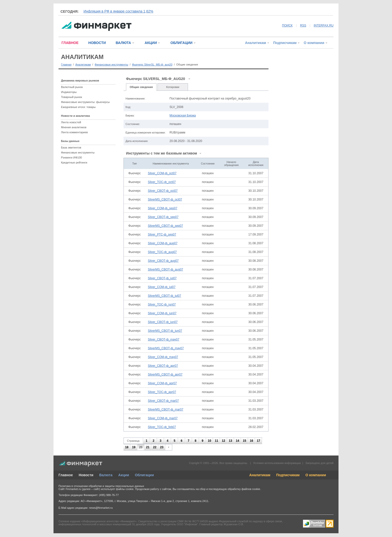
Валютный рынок (72, 87)
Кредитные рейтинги (74, 162)
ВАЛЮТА (123, 43)
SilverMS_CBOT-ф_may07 (166, 348)
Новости (86, 475)
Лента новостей (71, 122)
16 (251, 441)
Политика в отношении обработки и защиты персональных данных (101, 486)
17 (258, 441)
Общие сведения (141, 87)
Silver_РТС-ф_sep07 (162, 234)
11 (216, 441)
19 (134, 447)
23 (162, 447)
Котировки (173, 87)
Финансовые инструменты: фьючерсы (85, 102)
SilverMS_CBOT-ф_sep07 (165, 226)
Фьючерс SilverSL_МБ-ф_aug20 (152, 64)
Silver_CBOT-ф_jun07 (163, 322)
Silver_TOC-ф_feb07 (162, 427)
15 (244, 441)
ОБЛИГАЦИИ (181, 43)
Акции (124, 475)
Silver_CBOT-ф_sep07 (163, 217)
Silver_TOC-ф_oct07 (162, 182)
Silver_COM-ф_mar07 (163, 418)
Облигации (144, 475)
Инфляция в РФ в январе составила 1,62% (118, 11)
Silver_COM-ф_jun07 (162, 313)
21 (148, 447)
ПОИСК (287, 25)
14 (237, 441)
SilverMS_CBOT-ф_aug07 (165, 269)
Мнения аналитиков (74, 127)
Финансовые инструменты (111, 64)
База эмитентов (71, 147)
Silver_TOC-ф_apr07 (162, 392)
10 (209, 441)
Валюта (106, 475)
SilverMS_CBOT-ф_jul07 (164, 296)
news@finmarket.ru (101, 508)
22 (155, 447)
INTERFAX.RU (324, 25)
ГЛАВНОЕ (70, 43)
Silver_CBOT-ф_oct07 (163, 191)
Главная (66, 64)
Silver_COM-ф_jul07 (162, 287)
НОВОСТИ (97, 43)
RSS (303, 25)
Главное (66, 475)
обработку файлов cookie (244, 489)
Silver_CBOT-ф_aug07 (163, 261)
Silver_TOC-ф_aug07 (162, 252)
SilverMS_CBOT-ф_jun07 (165, 331)
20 (141, 447)
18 (127, 447)
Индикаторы (69, 92)
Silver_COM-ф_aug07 (163, 243)
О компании (314, 43)
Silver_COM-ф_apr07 (162, 383)
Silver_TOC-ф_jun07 (162, 304)
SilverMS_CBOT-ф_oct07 (165, 199)
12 (223, 441)
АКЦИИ (151, 43)
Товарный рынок (71, 97)
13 (230, 441)
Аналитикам (255, 43)
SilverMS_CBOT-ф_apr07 (165, 374)
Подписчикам (285, 43)
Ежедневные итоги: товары (78, 107)
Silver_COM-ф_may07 (163, 357)
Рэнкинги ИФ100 (71, 157)
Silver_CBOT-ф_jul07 (162, 278)
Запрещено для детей (319, 463)
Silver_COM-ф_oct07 (162, 173)
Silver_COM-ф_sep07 (162, 208)
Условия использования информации (277, 463)
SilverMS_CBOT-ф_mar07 (165, 409)
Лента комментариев (74, 132)
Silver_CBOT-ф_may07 (163, 339)
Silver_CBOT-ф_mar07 (163, 401)
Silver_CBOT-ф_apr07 (163, 366)
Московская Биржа (183, 115)
